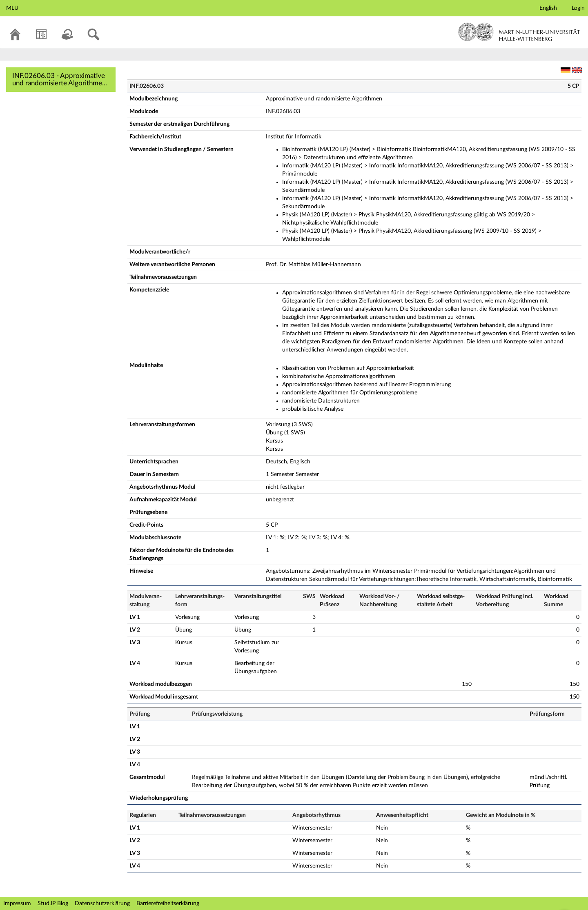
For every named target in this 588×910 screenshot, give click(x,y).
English (548, 8)
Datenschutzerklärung (102, 903)
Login (578, 8)
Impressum (17, 903)
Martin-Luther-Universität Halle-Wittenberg (519, 32)
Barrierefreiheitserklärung (168, 903)
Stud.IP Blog (53, 903)
